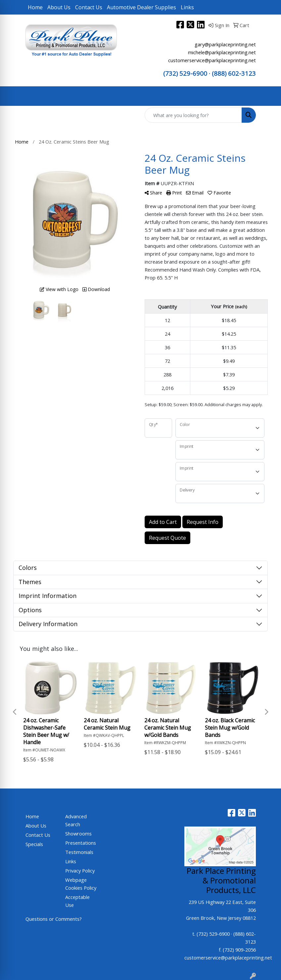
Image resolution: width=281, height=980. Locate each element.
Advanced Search (76, 820)
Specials (34, 844)
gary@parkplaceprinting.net (225, 44)
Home (35, 7)
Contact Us (89, 7)
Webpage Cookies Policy (81, 884)
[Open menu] (268, 96)
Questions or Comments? (54, 919)
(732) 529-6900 (185, 73)
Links (187, 7)
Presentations (81, 843)
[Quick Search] (193, 115)
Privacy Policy (80, 871)
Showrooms (78, 833)
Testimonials (79, 852)
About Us (59, 7)
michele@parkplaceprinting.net (222, 52)
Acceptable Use (77, 901)
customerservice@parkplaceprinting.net (212, 60)
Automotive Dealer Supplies (141, 7)
